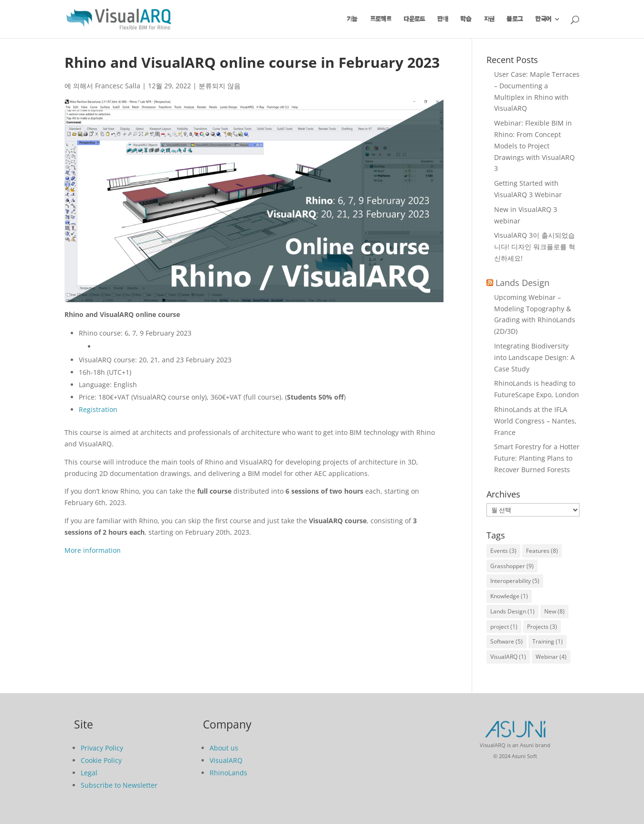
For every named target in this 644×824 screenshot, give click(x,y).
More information (93, 550)
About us (224, 748)
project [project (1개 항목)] (504, 627)
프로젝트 (381, 19)
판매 (443, 19)
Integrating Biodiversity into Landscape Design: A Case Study (534, 357)
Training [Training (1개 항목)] (548, 641)
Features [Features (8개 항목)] (542, 551)
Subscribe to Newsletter (119, 785)
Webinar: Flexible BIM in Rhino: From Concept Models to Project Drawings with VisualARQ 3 (534, 146)
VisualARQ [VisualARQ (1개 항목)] (508, 657)
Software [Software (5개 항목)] (507, 641)
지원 (489, 19)
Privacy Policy (102, 748)
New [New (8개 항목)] (554, 611)
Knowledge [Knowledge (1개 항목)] (509, 596)
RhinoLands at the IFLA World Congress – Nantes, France (535, 421)
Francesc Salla (118, 86)
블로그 (515, 19)
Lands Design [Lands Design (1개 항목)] (512, 611)
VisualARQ (226, 760)
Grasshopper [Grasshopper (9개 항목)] (512, 566)
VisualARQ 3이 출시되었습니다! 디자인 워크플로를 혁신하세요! (535, 247)
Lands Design (523, 283)
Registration (98, 409)
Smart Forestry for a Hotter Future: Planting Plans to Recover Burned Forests (537, 458)
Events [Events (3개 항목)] (503, 551)
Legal (89, 773)
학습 (466, 19)
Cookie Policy (101, 760)
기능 (352, 19)
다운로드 (414, 19)
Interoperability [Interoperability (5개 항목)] (515, 581)
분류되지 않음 (220, 86)
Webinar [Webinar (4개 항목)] (551, 657)
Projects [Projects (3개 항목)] (542, 627)
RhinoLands (228, 773)
